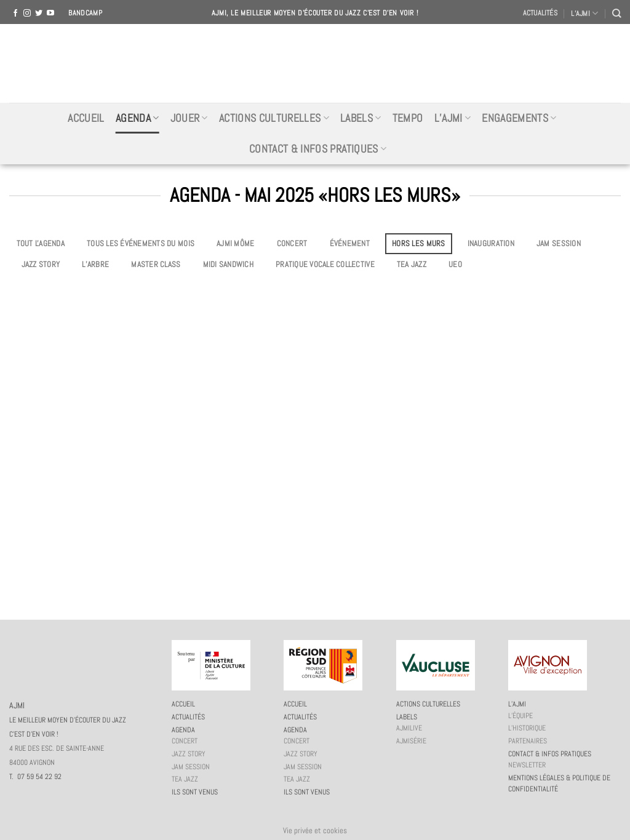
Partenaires (528, 741)
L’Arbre (95, 264)
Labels (361, 118)
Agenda (138, 118)
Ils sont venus (195, 792)
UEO (455, 264)
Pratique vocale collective (325, 264)
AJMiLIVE (409, 728)
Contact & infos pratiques (318, 149)
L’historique (527, 728)
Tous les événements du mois (141, 243)
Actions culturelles (274, 118)
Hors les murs (418, 243)
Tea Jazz (412, 264)
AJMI (315, 63)
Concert (292, 243)
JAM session (559, 243)
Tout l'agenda (41, 243)
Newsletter (527, 765)
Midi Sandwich (228, 264)
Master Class (156, 264)
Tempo (408, 118)
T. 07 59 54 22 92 (35, 777)
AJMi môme (235, 243)
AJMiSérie (411, 741)
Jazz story (41, 264)
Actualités (540, 13)
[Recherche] (616, 13)
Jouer (189, 118)
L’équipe (520, 716)
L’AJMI (584, 13)
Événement (350, 243)
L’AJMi (453, 118)
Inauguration (491, 243)
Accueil (86, 118)
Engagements (519, 118)
